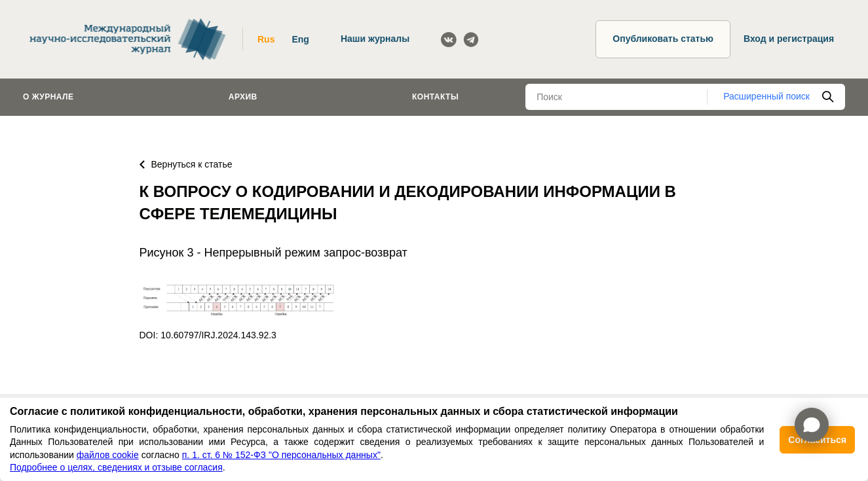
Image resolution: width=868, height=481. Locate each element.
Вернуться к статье (186, 164)
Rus (266, 39)
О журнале (48, 97)
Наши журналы (375, 39)
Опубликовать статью (663, 39)
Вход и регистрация (789, 39)
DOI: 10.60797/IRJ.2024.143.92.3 (208, 335)
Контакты (435, 97)
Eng (300, 39)
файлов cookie (108, 455)
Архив (243, 97)
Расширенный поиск (766, 96)
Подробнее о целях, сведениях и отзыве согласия (116, 467)
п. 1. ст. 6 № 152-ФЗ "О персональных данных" (281, 455)
